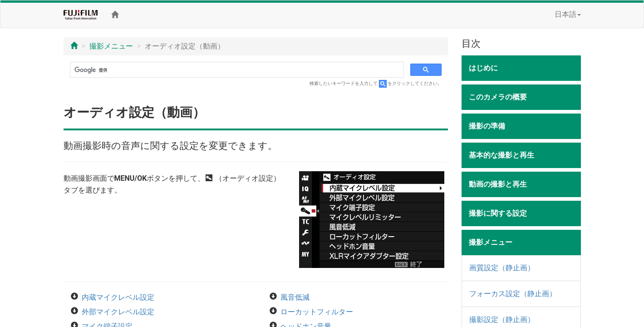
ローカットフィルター (317, 312)
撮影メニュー (111, 46)
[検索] (236, 70)
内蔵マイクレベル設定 (118, 297)
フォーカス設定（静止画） (513, 294)
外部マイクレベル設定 (118, 312)
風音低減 (295, 297)
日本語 (568, 14)
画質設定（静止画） (502, 268)
